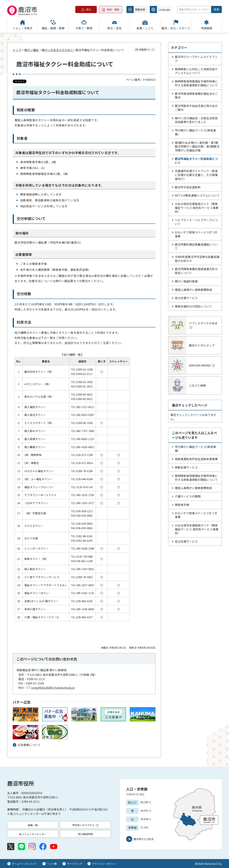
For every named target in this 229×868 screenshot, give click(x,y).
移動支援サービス (186, 467)
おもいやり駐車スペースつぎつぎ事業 (196, 234)
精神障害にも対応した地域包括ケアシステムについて (196, 71)
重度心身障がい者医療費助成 (193, 290)
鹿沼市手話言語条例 (188, 187)
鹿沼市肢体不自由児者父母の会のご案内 (196, 108)
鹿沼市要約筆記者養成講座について (196, 246)
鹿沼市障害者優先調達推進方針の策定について (196, 271)
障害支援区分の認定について (193, 306)
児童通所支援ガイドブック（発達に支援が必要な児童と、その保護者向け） (196, 175)
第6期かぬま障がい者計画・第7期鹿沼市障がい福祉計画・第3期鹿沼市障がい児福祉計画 (197, 147)
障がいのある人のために (57, 50)
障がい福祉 (31, 50)
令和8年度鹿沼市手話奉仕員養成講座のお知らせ (197, 259)
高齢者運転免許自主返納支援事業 (196, 459)
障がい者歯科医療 (186, 281)
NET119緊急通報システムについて (197, 195)
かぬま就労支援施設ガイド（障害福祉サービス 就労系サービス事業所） (197, 208)
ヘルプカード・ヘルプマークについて (196, 222)
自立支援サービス (186, 298)
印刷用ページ (147, 50)
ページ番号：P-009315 (141, 80)
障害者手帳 (182, 505)
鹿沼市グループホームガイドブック (196, 59)
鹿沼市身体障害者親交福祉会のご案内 (196, 96)
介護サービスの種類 (188, 496)
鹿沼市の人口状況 (144, 839)
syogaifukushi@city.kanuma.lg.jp (53, 687)
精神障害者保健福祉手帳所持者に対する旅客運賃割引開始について (196, 83)
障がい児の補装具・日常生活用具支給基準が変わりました (196, 120)
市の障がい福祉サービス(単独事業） (195, 132)
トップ (17, 50)
